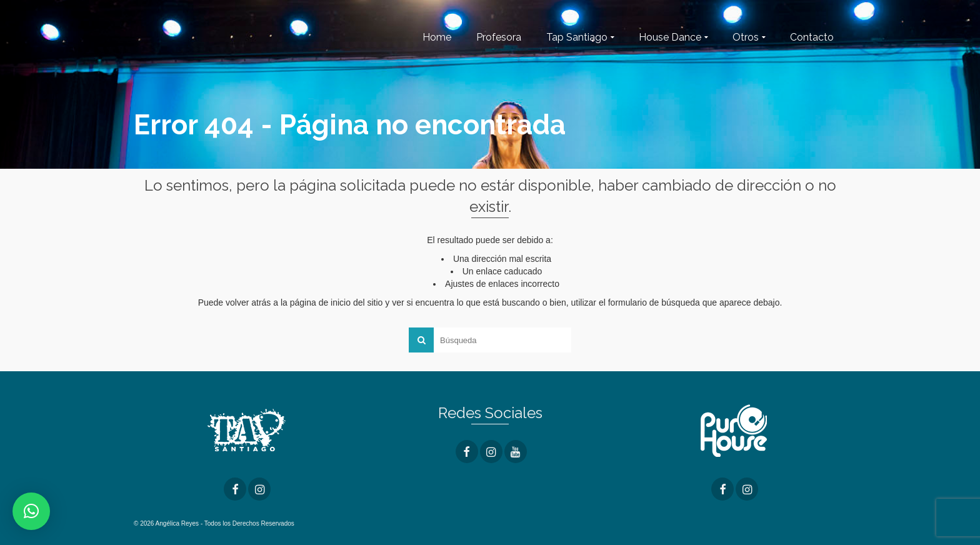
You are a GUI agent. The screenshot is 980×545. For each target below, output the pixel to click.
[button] (31, 511)
